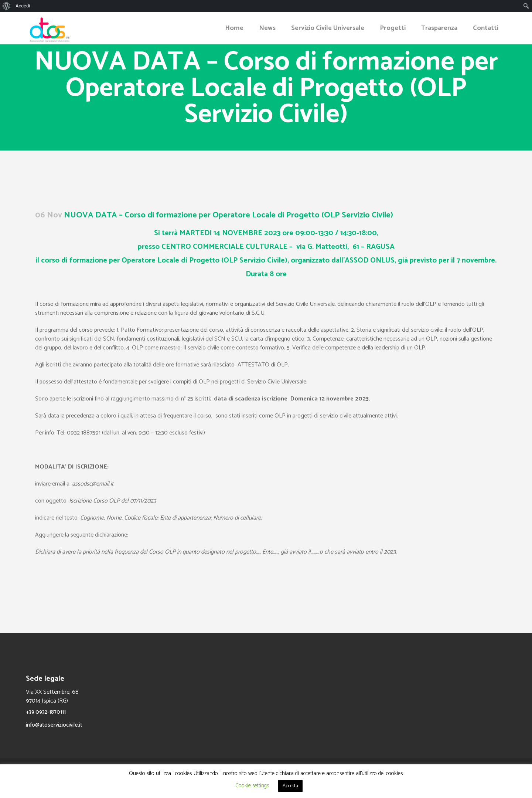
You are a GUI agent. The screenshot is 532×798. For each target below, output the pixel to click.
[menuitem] (6, 6)
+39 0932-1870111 (46, 712)
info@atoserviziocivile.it (54, 725)
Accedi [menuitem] (23, 6)
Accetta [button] (290, 786)
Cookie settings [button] (252, 786)
